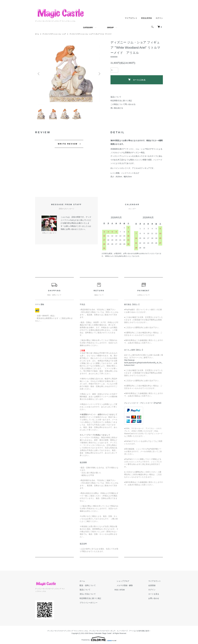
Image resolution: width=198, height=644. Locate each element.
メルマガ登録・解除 (131, 587)
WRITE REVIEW (68, 145)
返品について (116, 97)
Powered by (99, 638)
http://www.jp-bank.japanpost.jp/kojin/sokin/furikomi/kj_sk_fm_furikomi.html (143, 364)
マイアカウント (131, 18)
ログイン (159, 18)
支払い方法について (98, 596)
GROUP (110, 28)
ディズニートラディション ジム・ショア (57, 34)
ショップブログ (129, 583)
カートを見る (156, 596)
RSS (125, 591)
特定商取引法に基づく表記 (121, 101)
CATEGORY (88, 28)
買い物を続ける (117, 108)
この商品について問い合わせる (123, 104)
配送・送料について (98, 587)
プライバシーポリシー (99, 604)
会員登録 (154, 587)
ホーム (37, 34)
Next (99, 74)
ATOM (130, 591)
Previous (39, 74)
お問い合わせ (156, 600)
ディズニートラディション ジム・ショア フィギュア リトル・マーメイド (100, 34)
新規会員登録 (147, 18)
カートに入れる (137, 80)
